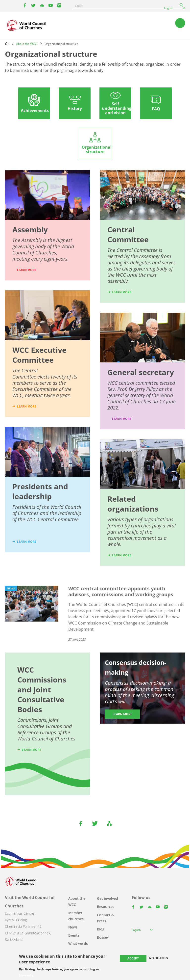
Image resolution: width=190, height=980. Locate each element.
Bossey (103, 937)
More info (26, 976)
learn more (27, 406)
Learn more (122, 419)
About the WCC (26, 44)
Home (7, 44)
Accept (133, 958)
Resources (106, 907)
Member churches (76, 916)
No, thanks (159, 958)
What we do (78, 943)
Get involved (107, 898)
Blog (101, 929)
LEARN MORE (27, 270)
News (73, 927)
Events (74, 935)
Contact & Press (105, 918)
